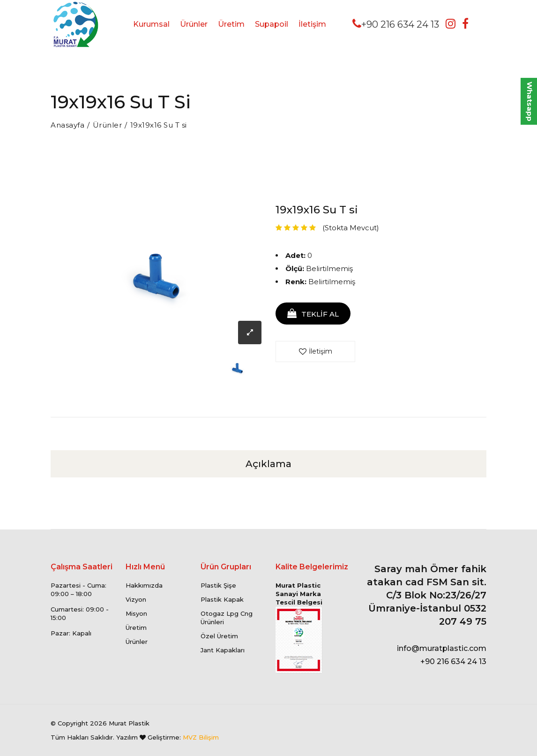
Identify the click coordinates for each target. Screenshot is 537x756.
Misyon (136, 613)
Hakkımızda (144, 585)
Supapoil (272, 24)
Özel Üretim (219, 636)
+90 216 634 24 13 (396, 24)
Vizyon (136, 599)
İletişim (312, 24)
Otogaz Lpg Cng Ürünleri (227, 618)
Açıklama (268, 464)
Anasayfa (67, 125)
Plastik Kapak (222, 599)
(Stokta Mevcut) (351, 228)
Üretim (231, 24)
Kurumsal (151, 24)
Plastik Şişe (218, 585)
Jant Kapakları (223, 650)
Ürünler (194, 24)
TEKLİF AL (313, 314)
